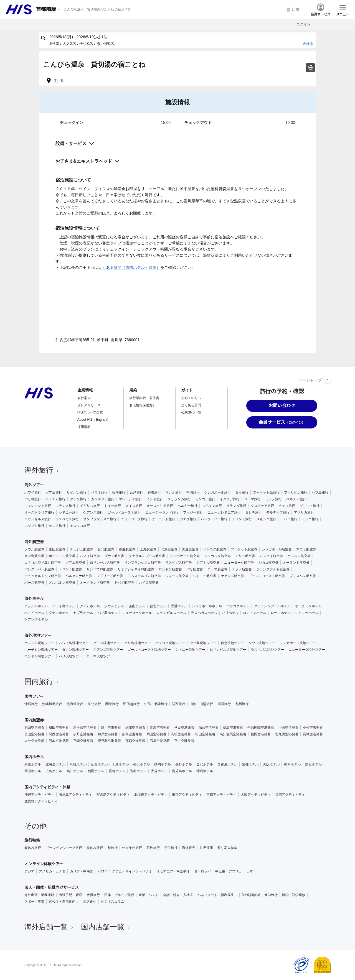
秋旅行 (113, 848)
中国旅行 (193, 492)
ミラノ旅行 (273, 499)
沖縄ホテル (205, 771)
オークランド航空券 (95, 583)
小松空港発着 (313, 728)
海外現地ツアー (38, 636)
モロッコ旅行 (80, 526)
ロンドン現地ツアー (39, 656)
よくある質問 (191, 405)
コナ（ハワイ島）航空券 (43, 563)
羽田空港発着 (34, 728)
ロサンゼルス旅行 (38, 519)
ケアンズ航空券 (232, 576)
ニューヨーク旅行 (134, 519)
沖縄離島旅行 (52, 704)
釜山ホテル (137, 606)
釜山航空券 (57, 549)
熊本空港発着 (59, 741)
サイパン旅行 (77, 492)
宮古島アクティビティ (113, 795)
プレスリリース (89, 405)
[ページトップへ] (327, 380)
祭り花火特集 (227, 848)
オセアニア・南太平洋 (173, 871)
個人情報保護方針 (143, 405)
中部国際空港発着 (261, 728)
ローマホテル (281, 613)
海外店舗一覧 (49, 927)
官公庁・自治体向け (64, 902)
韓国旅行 (119, 492)
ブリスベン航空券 (303, 576)
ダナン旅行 (78, 499)
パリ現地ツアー (70, 656)
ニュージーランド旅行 (162, 512)
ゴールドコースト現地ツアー (149, 650)
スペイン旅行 (212, 506)
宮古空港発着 (184, 741)
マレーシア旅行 (130, 499)
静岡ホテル (163, 764)
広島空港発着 (132, 734)
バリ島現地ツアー (138, 643)
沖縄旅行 (31, 704)
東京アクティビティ (187, 795)
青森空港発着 (160, 728)
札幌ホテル (78, 764)
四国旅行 (224, 704)
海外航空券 (34, 542)
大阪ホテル (271, 764)
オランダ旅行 (236, 506)
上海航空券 (148, 549)
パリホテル (230, 613)
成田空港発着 (59, 728)
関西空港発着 (59, 734)
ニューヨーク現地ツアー (307, 650)
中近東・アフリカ (229, 871)
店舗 (293, 10)
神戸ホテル (292, 764)
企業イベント (149, 895)
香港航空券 (127, 549)
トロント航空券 (70, 569)
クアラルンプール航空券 (147, 556)
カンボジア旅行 (103, 499)
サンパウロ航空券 (100, 569)
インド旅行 (155, 499)
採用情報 (84, 427)
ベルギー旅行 (187, 506)
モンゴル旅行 (205, 499)
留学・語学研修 (294, 895)
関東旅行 (112, 704)
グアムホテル (90, 606)
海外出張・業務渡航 (39, 895)
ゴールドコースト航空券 (267, 576)
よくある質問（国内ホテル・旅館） (129, 267)
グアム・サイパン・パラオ (132, 871)
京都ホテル (250, 764)
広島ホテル (54, 771)
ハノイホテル (34, 613)
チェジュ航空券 (82, 549)
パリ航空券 (195, 569)
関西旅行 (179, 704)
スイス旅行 (134, 506)
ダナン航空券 (114, 556)
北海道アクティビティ (151, 795)
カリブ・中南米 (82, 871)
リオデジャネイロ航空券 (136, 569)
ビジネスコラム (113, 902)
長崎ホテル (117, 771)
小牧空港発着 (288, 728)
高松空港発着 (181, 734)
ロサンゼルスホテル (171, 613)
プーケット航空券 (244, 549)
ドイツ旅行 (113, 506)
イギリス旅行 (90, 506)
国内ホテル (34, 757)
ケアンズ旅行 (93, 512)
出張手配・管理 (70, 895)
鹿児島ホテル (182, 771)
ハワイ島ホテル (64, 606)
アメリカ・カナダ (52, 871)
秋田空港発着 (184, 728)
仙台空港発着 (209, 728)
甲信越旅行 (131, 704)
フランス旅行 (65, 506)
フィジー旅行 (193, 512)
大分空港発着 (34, 741)
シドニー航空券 (205, 576)
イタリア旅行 (230, 499)
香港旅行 (154, 492)
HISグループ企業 (90, 412)
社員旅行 (93, 895)
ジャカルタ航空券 (217, 556)
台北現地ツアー (232, 643)
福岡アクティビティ (290, 795)
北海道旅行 (75, 704)
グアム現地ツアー (106, 643)
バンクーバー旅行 (214, 519)
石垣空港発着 (160, 741)
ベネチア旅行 (296, 499)
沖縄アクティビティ (39, 795)
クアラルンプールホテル (272, 606)
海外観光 (189, 848)
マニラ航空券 (306, 549)
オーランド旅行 (164, 519)
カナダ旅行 (188, 519)
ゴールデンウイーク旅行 (64, 848)
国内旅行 (42, 682)
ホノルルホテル (36, 606)
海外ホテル (34, 599)
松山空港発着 (205, 734)
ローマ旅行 (252, 499)
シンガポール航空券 (277, 549)
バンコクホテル (238, 606)
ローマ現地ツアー (100, 656)
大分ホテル (159, 771)
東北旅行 (94, 704)
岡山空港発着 (156, 734)
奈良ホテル (313, 764)
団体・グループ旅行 (119, 895)
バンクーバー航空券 (39, 569)
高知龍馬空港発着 (233, 734)
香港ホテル (179, 606)
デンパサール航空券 (185, 556)
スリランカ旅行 (179, 499)
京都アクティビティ (221, 795)
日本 (250, 871)
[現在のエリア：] (49, 10)
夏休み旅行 (95, 848)
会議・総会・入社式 (178, 895)
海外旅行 (42, 470)
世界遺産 (206, 848)
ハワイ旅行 (33, 492)
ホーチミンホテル (308, 606)
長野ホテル (184, 764)
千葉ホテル (120, 764)
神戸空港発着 (108, 734)
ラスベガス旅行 (67, 519)
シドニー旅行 (69, 512)
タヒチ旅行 (253, 512)
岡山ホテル (33, 771)
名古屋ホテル (227, 764)
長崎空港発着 (313, 734)
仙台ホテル (99, 764)
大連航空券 (190, 549)
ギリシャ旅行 (310, 506)
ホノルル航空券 (299, 556)
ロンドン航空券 (170, 569)
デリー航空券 (245, 556)
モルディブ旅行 (278, 512)
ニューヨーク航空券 (239, 563)
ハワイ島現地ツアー (74, 643)
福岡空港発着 (261, 734)
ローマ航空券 (217, 569)
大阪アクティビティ (256, 795)
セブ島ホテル (83, 613)
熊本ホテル (138, 771)
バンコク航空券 (215, 549)
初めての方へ (191, 398)
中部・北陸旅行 (156, 704)
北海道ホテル (55, 764)
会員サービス (321, 9)
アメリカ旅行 (304, 512)
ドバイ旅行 (289, 519)
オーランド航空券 (296, 563)
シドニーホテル (307, 613)
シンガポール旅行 (217, 492)
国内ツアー (34, 696)
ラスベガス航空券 (179, 563)
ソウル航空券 (34, 549)
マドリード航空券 (110, 576)
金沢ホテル (205, 764)
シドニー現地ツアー (190, 650)
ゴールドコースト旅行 (124, 512)
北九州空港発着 (287, 734)
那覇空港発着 (135, 741)
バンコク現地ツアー (170, 643)
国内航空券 (34, 720)
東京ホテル (33, 764)
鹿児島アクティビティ (41, 801)
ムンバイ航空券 (271, 556)
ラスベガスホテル (204, 613)
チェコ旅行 (287, 506)
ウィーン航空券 (177, 576)
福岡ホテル (96, 771)
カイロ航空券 (149, 583)
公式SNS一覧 (191, 412)
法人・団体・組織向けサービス (52, 887)
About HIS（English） (94, 420)
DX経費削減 (251, 895)
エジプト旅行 (34, 526)
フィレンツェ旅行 (38, 506)
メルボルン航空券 (62, 583)
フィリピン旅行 (296, 492)
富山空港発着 (34, 734)
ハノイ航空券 (90, 556)
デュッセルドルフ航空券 (43, 576)
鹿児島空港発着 (109, 741)
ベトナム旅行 (55, 499)
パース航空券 (34, 583)
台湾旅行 (136, 492)
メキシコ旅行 (266, 519)
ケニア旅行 (57, 526)
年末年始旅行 (132, 848)
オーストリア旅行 (160, 506)
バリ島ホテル (108, 613)
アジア (29, 871)
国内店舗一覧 (106, 927)
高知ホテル (75, 771)
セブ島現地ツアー (203, 643)
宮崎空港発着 (83, 741)
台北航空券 (106, 549)
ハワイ (103, 871)
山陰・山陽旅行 (201, 704)
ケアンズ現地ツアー (108, 650)
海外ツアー (34, 485)
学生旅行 (171, 848)
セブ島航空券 (34, 556)
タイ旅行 (242, 492)
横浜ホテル (141, 764)
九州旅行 (242, 704)
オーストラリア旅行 (39, 512)
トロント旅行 (242, 519)
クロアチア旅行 (262, 506)
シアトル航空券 (208, 563)
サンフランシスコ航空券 (143, 563)
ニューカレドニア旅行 (224, 512)
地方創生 (90, 902)
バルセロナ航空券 (79, 576)
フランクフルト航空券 (273, 569)
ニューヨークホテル (137, 613)
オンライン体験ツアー (44, 864)
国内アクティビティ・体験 (47, 787)
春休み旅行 (33, 848)
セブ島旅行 (320, 492)
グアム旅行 (54, 492)
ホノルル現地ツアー (39, 643)
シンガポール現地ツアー (298, 643)
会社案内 (84, 398)
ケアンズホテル (36, 619)
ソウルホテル (114, 606)
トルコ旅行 (310, 519)
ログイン (303, 24)
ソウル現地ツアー (262, 643)
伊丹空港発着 (83, 734)
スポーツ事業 (34, 902)
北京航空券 (169, 549)
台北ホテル (158, 606)
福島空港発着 (233, 728)
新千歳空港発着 (85, 728)
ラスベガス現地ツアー (267, 650)
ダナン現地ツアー (75, 650)
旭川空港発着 (111, 728)
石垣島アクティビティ (75, 795)
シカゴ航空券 (268, 563)
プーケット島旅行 (266, 492)
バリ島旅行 (33, 499)
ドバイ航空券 (124, 583)
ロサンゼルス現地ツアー (228, 650)
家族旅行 (153, 848)
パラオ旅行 (99, 492)
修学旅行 (271, 895)
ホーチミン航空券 (62, 556)
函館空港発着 (135, 728)
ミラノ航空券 (242, 569)
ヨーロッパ (202, 871)
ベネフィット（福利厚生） (217, 895)
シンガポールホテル (207, 606)
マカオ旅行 (174, 492)
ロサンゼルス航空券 (105, 563)
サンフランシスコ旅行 (100, 519)
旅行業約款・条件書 (144, 398)
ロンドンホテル (255, 613)
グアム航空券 (75, 563)
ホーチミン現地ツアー (41, 650)
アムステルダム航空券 (144, 576)
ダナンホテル (59, 613)
